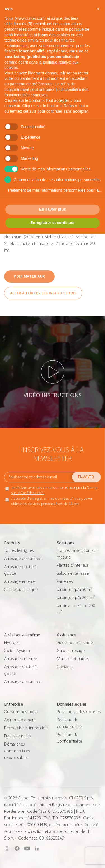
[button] (98, 9)
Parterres (65, 581)
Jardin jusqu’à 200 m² (76, 598)
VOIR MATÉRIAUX (29, 276)
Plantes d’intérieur (73, 565)
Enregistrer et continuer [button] (53, 223)
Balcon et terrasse (73, 573)
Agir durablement (20, 720)
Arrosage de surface (23, 559)
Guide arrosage (71, 651)
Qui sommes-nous (21, 712)
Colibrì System (17, 651)
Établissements (17, 736)
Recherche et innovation (26, 728)
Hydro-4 (12, 643)
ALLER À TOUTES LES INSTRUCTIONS (43, 293)
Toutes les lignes (19, 550)
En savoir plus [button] (53, 209)
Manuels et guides (73, 659)
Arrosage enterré (19, 581)
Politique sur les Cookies (79, 712)
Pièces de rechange (75, 643)
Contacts (65, 667)
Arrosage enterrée (21, 659)
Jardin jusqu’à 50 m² (75, 590)
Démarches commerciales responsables (17, 751)
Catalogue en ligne (21, 590)
